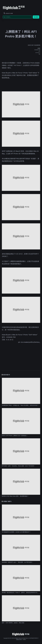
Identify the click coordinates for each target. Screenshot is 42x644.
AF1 (39, 51)
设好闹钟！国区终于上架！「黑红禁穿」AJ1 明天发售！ (17, 562)
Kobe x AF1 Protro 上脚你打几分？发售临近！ (15, 436)
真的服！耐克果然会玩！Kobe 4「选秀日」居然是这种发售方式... (20, 592)
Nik (39, 54)
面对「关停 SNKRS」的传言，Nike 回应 (13, 623)
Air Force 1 (38, 53)
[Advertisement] (21, 356)
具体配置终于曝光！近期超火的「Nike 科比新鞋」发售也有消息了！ (21, 405)
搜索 (36, 17)
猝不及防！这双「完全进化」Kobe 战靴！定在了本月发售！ (19, 466)
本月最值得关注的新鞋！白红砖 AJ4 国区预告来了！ (17, 532)
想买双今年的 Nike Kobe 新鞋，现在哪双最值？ (15, 496)
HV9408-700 (37, 50)
